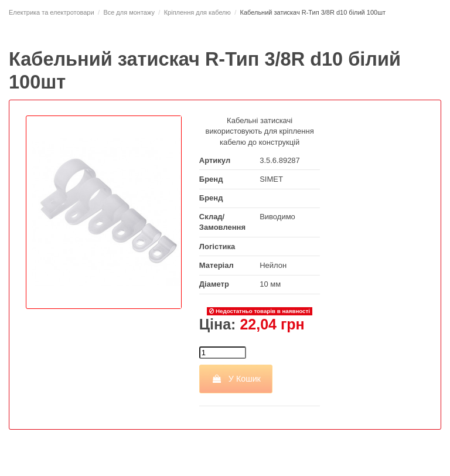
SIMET (271, 179)
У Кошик (236, 379)
